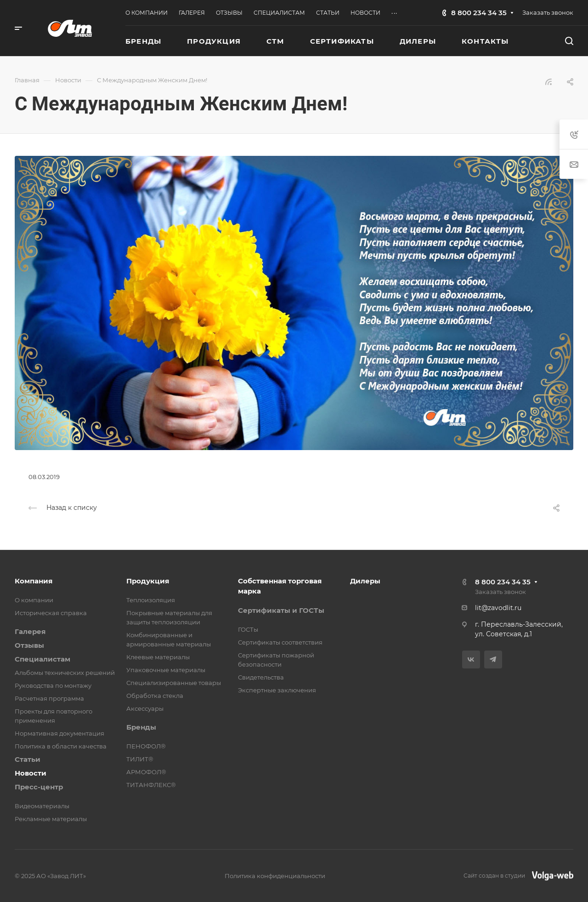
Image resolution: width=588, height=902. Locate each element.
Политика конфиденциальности (275, 876)
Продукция (148, 581)
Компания (34, 581)
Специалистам (42, 659)
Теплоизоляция (151, 600)
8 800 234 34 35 (479, 13)
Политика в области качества (61, 746)
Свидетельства (261, 677)
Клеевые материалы (158, 657)
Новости (31, 773)
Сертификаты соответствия (280, 642)
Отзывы (29, 645)
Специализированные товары (174, 683)
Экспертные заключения (277, 690)
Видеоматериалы (42, 806)
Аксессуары (145, 708)
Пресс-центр (39, 787)
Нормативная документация (59, 733)
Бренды (141, 727)
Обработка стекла (155, 696)
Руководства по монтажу (53, 685)
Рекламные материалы (51, 819)
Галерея (30, 631)
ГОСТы (248, 629)
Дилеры (365, 581)
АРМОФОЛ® (146, 772)
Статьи (28, 759)
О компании (34, 600)
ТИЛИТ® (140, 759)
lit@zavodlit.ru (498, 608)
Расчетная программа (49, 698)
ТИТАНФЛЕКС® (151, 785)
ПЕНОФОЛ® (146, 746)
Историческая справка (51, 613)
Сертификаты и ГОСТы (281, 610)
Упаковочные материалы (166, 670)
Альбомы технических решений (65, 673)
